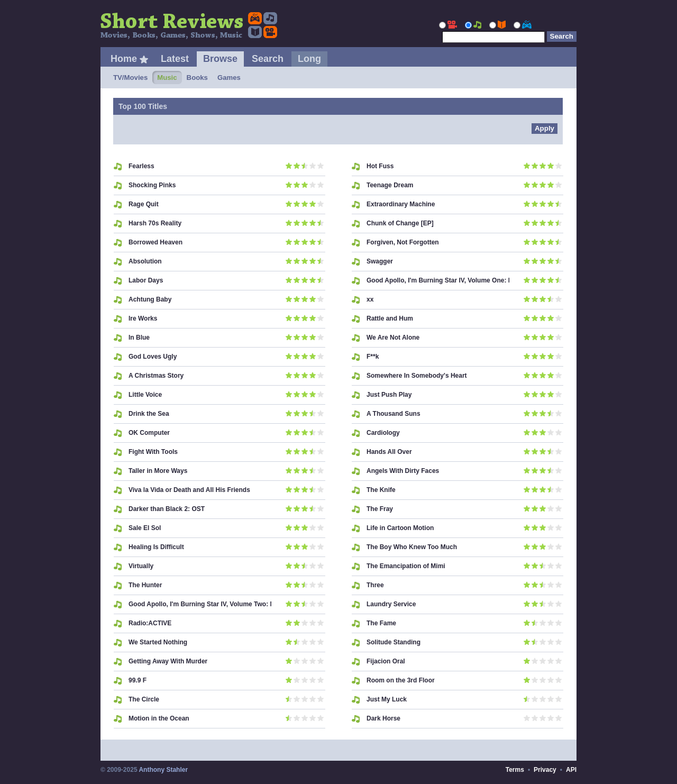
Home (124, 59)
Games (229, 78)
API (571, 770)
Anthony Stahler (163, 770)
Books (197, 78)
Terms (515, 770)
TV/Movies (130, 78)
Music (167, 78)
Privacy (545, 770)
